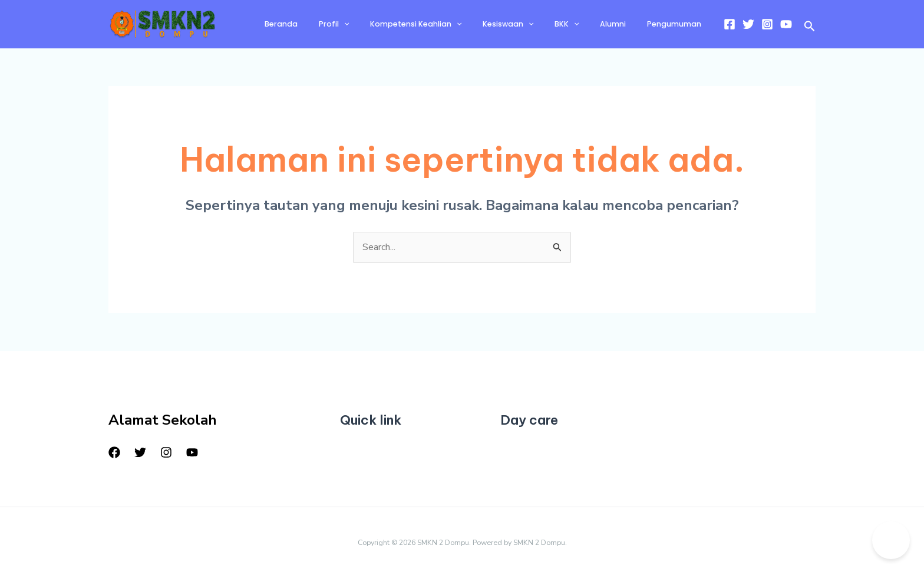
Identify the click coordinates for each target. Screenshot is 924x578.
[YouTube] (786, 24)
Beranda (331, 24)
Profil (376, 24)
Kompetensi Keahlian (450, 24)
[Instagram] (767, 24)
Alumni (624, 24)
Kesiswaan (534, 24)
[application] (386, 24)
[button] (810, 27)
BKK (585, 24)
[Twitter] (748, 24)
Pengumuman (678, 24)
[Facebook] (730, 24)
